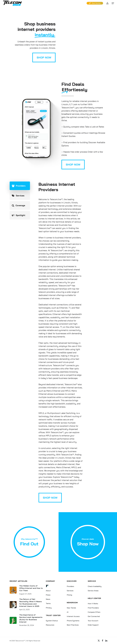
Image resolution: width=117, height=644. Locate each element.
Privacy (49, 608)
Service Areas (93, 591)
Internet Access (73, 616)
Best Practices (73, 625)
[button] (113, 3)
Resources (50, 625)
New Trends (71, 608)
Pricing (69, 595)
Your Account (93, 621)
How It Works (93, 604)
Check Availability (95, 586)
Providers (70, 586)
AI (68, 612)
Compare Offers (94, 612)
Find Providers (93, 608)
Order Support (93, 625)
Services (70, 591)
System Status (52, 621)
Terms (48, 603)
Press (48, 595)
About (48, 591)
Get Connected (94, 616)
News (48, 599)
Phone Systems (73, 621)
